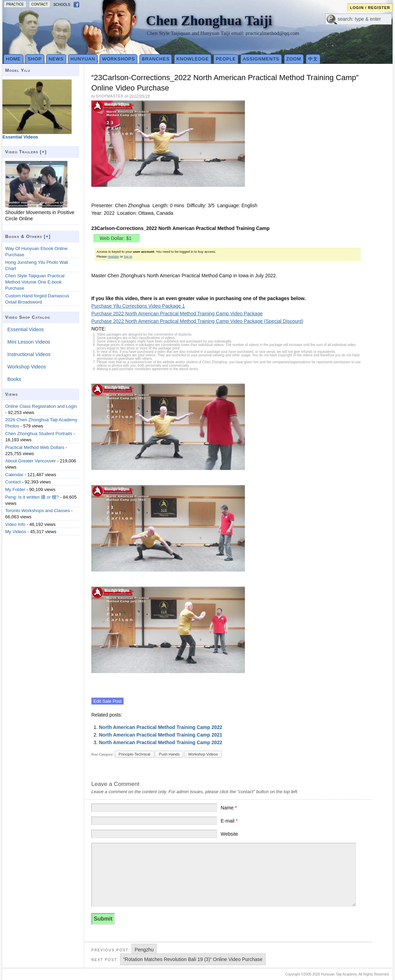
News (56, 59)
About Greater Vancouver (30, 461)
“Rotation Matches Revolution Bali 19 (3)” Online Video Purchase (193, 959)
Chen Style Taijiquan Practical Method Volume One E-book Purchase (35, 282)
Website (229, 834)
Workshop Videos (203, 754)
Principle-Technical (135, 754)
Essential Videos (25, 329)
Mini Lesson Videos (29, 342)
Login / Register (370, 8)
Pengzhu (144, 950)
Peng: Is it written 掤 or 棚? (32, 497)
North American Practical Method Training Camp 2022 (161, 727)
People (226, 59)
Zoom (294, 59)
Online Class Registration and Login (41, 406)
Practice (15, 4)
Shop (35, 59)
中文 (313, 59)
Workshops (118, 59)
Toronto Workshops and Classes (38, 511)
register (114, 256)
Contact (40, 4)
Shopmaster (110, 96)
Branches (156, 59)
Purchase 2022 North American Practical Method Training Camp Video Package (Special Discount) (197, 321)
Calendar (14, 475)
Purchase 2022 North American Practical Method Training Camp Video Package (177, 314)
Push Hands (169, 754)
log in (128, 256)
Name (229, 808)
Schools (62, 5)
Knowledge (193, 59)
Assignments (261, 59)
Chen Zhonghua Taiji (209, 21)
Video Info (15, 524)
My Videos (16, 532)
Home (13, 59)
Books (14, 379)
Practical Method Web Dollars (35, 447)
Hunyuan (83, 59)
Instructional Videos (29, 354)
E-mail (229, 821)
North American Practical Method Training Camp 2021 (161, 735)
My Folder (15, 489)
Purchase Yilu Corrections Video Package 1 (138, 306)
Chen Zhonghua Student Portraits (39, 434)
